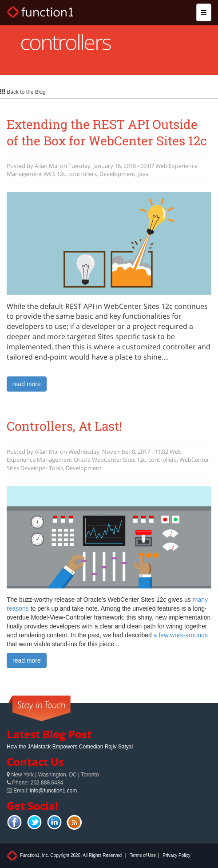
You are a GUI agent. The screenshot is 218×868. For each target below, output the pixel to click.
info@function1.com (53, 791)
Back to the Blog (23, 92)
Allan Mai (47, 166)
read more (27, 384)
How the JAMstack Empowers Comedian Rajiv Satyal (70, 747)
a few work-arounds (181, 635)
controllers (83, 174)
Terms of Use (143, 855)
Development (117, 174)
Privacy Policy (176, 855)
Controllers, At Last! (64, 426)
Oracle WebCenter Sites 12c (110, 460)
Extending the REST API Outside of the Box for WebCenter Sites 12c (107, 132)
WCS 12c (55, 174)
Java (143, 174)
